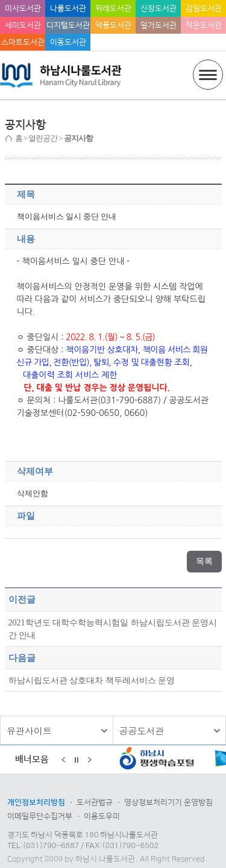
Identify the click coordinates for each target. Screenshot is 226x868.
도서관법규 (95, 802)
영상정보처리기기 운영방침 (168, 802)
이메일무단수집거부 (40, 816)
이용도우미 (102, 816)
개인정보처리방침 (36, 802)
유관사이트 (29, 730)
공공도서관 (142, 730)
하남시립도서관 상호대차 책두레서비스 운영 (92, 680)
